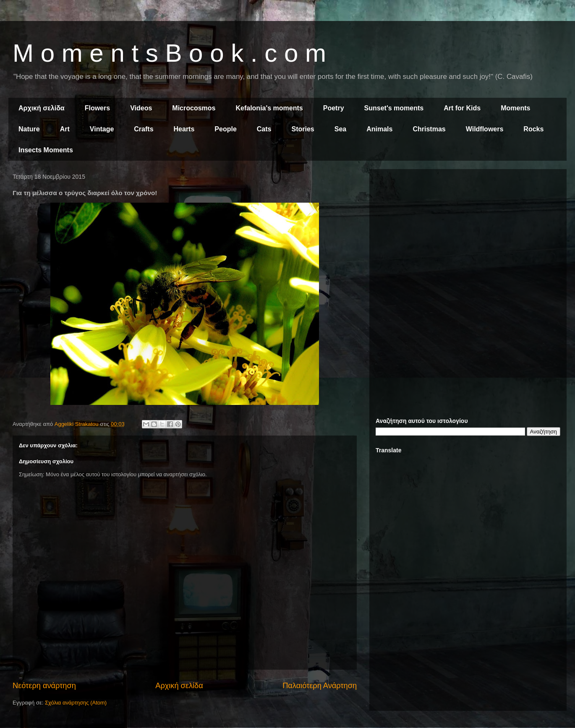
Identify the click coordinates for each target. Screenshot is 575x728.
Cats (264, 129)
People (225, 129)
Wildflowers (485, 129)
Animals (379, 129)
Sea (340, 129)
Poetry (334, 108)
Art (65, 129)
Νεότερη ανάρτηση (44, 686)
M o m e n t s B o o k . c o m (169, 53)
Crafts (144, 129)
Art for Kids (462, 108)
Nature (29, 129)
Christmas (429, 129)
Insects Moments (46, 150)
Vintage (102, 129)
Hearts (184, 129)
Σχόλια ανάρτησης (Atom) (76, 703)
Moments (515, 108)
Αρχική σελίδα (42, 108)
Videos (141, 108)
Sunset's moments (394, 108)
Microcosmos (194, 108)
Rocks (533, 129)
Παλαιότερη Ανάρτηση (320, 686)
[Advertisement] (468, 234)
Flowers (97, 108)
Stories (303, 129)
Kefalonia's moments (269, 108)
